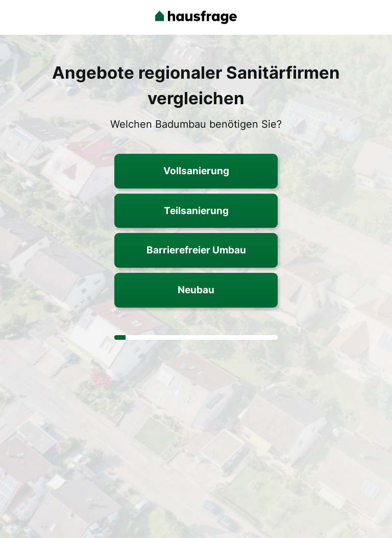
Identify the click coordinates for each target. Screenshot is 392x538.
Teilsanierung (196, 210)
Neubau (196, 290)
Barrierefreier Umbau (196, 250)
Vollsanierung (196, 171)
